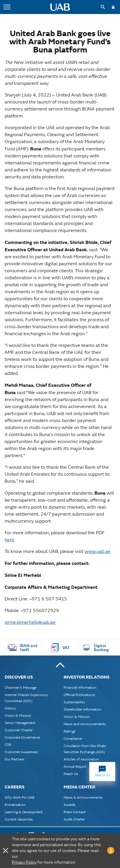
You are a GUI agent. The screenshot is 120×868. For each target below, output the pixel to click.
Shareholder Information (83, 709)
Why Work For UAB (19, 797)
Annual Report (75, 766)
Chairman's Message (20, 687)
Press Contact (75, 812)
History (10, 708)
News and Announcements (85, 724)
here (9, 540)
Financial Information (80, 687)
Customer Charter (19, 730)
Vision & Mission (18, 715)
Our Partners (15, 759)
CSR (8, 745)
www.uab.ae (97, 551)
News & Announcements (83, 797)
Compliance (73, 738)
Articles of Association (81, 759)
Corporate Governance (22, 737)
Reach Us (71, 774)
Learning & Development (24, 812)
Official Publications (79, 695)
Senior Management (20, 723)
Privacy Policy (24, 862)
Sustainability (74, 702)
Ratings (70, 731)
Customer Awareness (21, 752)
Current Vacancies (19, 819)
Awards (70, 805)
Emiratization (15, 805)
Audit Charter (74, 819)
